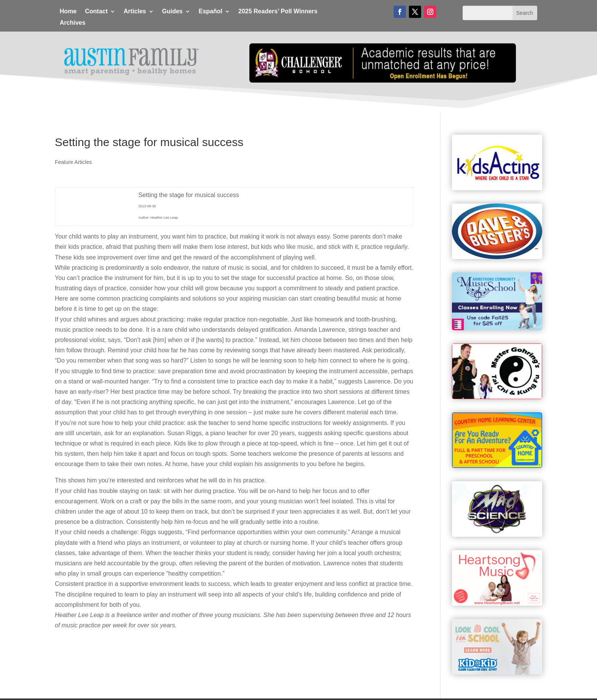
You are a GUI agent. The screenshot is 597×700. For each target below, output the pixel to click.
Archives (73, 23)
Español (211, 12)
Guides (172, 12)
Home (68, 12)
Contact (96, 12)
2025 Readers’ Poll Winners (278, 12)
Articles (135, 12)
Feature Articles (73, 162)
